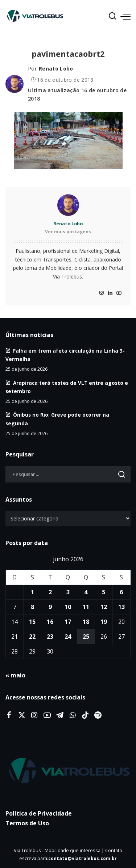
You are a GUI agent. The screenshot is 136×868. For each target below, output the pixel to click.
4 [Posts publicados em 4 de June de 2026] (86, 592)
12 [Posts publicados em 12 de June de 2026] (104, 607)
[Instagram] (102, 293)
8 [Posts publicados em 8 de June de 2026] (32, 607)
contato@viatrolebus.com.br (83, 858)
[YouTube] (119, 293)
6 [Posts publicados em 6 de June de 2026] (121, 592)
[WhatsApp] (73, 715)
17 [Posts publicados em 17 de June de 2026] (68, 622)
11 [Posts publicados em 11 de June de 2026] (86, 607)
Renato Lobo (56, 69)
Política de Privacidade (39, 813)
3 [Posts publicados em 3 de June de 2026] (68, 592)
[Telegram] (60, 715)
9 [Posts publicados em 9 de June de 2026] (50, 607)
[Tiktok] (85, 715)
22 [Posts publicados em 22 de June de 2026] (32, 637)
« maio (15, 675)
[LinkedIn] (110, 293)
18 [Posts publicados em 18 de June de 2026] (86, 622)
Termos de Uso (27, 823)
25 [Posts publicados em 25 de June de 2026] (86, 637)
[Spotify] (98, 715)
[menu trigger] (125, 16)
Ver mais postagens (68, 232)
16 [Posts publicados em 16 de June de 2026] (50, 622)
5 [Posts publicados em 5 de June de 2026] (104, 592)
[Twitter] (22, 715)
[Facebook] (9, 715)
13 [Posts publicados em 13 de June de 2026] (121, 607)
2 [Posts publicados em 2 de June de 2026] (50, 592)
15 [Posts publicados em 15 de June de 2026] (32, 622)
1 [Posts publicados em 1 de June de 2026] (32, 592)
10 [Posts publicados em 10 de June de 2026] (68, 607)
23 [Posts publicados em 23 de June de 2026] (50, 637)
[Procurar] (112, 16)
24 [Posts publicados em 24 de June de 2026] (68, 637)
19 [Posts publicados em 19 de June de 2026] (104, 622)
